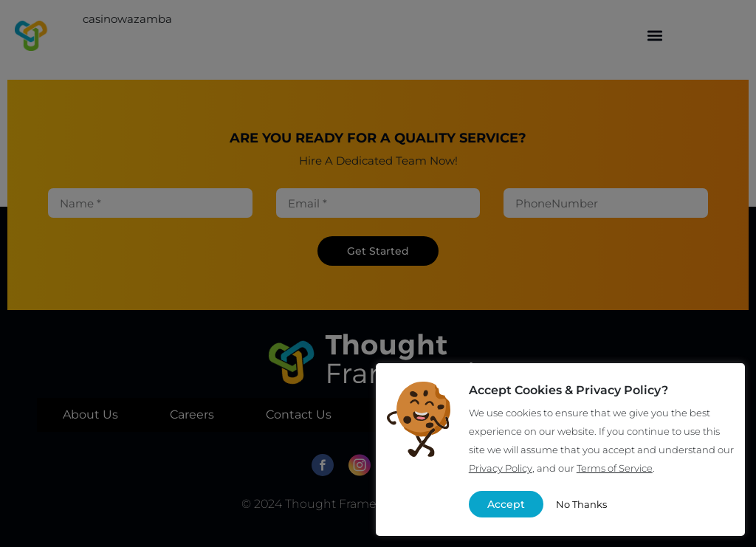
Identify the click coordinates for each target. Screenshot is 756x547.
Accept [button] (506, 504)
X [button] (722, 386)
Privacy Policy (501, 468)
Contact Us (299, 414)
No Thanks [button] (581, 504)
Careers (192, 414)
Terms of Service (615, 468)
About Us (90, 414)
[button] (655, 36)
